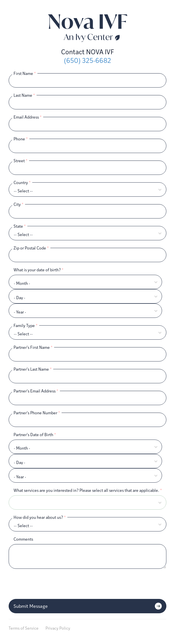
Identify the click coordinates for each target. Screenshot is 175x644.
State (20, 226)
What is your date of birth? (39, 270)
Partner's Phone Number (37, 413)
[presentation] (52, 584)
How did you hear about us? (40, 517)
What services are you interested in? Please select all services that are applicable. (88, 490)
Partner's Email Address (36, 391)
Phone (21, 139)
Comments (23, 539)
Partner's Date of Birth (35, 435)
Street (21, 161)
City (19, 204)
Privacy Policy (58, 628)
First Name (25, 73)
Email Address (28, 117)
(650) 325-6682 (87, 60)
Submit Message (31, 606)
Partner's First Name (33, 347)
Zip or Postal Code (31, 248)
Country (22, 182)
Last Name (24, 95)
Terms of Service (24, 628)
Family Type (26, 325)
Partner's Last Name (33, 369)
